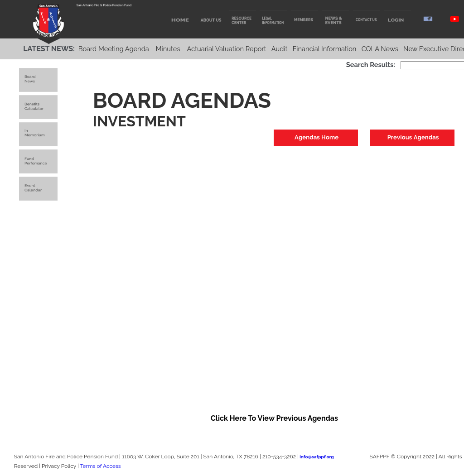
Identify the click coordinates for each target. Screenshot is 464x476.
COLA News (380, 49)
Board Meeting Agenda (114, 49)
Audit (280, 49)
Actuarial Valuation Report (226, 49)
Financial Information (325, 49)
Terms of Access (100, 466)
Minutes (168, 49)
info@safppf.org (317, 457)
